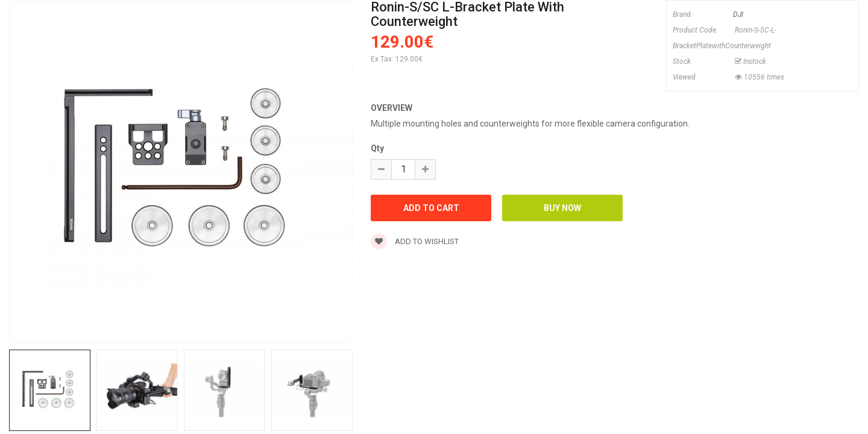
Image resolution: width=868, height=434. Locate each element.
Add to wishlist (415, 241)
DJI (738, 14)
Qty (377, 148)
